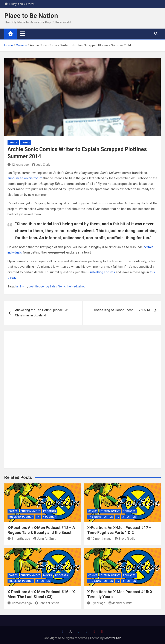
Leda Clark (41, 165)
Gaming (26, 143)
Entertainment (30, 511)
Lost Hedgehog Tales (43, 286)
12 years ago (18, 165)
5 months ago (19, 539)
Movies (48, 575)
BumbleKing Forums (101, 272)
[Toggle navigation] (22, 33)
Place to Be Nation (31, 16)
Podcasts (50, 511)
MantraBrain (113, 638)
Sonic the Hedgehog (72, 286)
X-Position (50, 517)
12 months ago (20, 603)
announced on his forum (25, 178)
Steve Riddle (125, 539)
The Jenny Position (21, 517)
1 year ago (96, 603)
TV (38, 517)
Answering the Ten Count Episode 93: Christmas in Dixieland (41, 313)
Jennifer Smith (45, 539)
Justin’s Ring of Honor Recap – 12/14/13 (121, 310)
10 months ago (99, 539)
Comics (13, 143)
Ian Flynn (21, 286)
